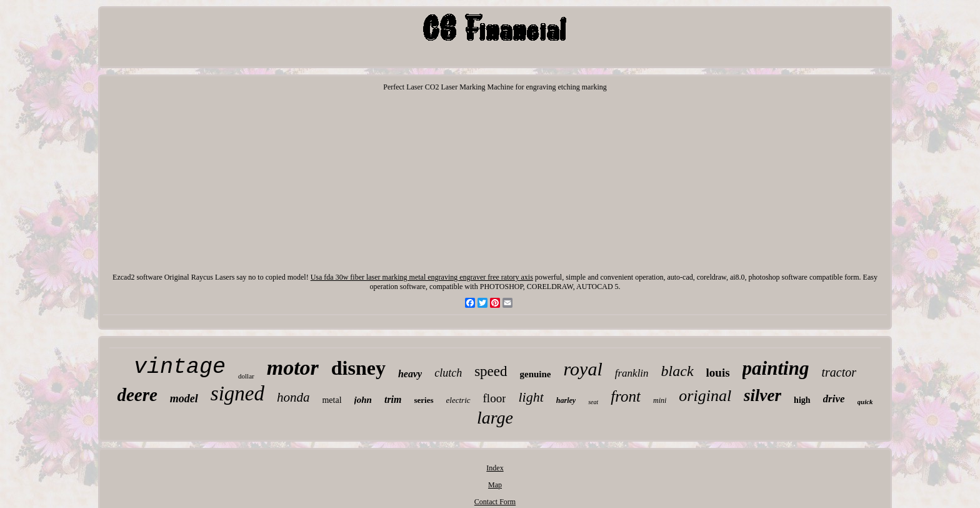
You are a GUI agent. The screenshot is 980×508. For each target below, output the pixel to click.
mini (660, 400)
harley (566, 400)
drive (834, 399)
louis (718, 373)
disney (358, 368)
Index (495, 468)
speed (491, 371)
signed (237, 394)
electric (458, 400)
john (363, 400)
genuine (536, 374)
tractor (839, 372)
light (531, 397)
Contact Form (495, 502)
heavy (410, 374)
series (424, 400)
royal (583, 369)
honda (293, 397)
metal (332, 400)
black (677, 371)
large (495, 418)
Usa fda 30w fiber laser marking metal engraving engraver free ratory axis (422, 277)
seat (593, 402)
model (184, 399)
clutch (448, 373)
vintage (180, 367)
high (802, 400)
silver (762, 395)
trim (393, 399)
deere (137, 395)
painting (776, 368)
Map (495, 485)
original (705, 396)
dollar (246, 376)
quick (865, 402)
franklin (632, 373)
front (626, 396)
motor (293, 368)
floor (495, 398)
